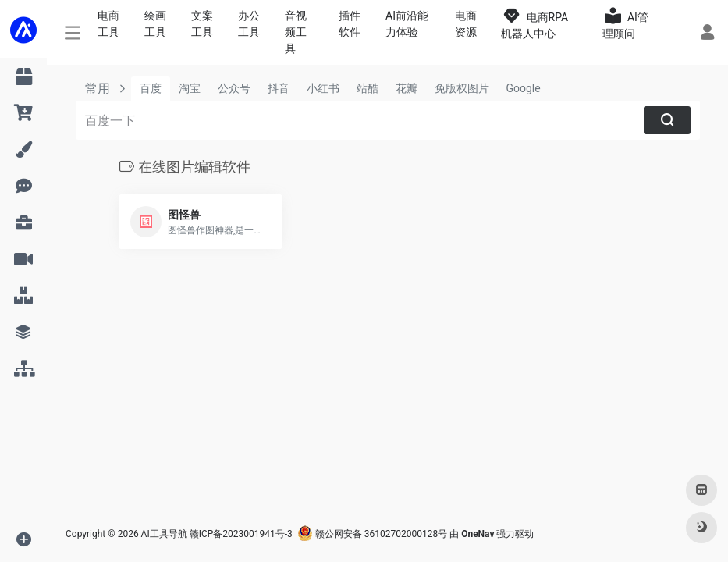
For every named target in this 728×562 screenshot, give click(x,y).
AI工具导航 (164, 534)
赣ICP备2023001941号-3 (241, 534)
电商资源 (466, 24)
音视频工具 (296, 32)
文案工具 (202, 24)
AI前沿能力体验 (407, 24)
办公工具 (249, 24)
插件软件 (350, 24)
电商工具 (108, 24)
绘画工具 (155, 24)
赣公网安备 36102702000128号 (372, 534)
